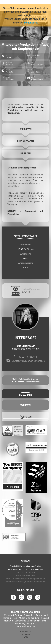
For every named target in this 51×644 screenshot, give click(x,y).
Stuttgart (31, 623)
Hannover (20, 626)
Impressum (26, 632)
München (31, 626)
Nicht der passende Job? (25, 380)
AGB (26, 637)
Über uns (25, 405)
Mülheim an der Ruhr (29, 618)
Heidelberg (20, 623)
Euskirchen (41, 615)
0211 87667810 (28, 576)
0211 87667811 (29, 357)
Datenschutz (26, 635)
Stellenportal (31, 23)
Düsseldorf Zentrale (13, 615)
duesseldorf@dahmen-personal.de (29, 579)
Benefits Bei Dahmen (25, 394)
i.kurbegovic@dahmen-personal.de (28, 361)
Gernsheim (20, 621)
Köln (15, 618)
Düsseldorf (29, 615)
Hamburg (7, 618)
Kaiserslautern (33, 621)
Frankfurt (8, 621)
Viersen (44, 618)
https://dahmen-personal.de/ (32, 582)
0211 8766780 (28, 573)
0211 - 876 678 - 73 (30, 196)
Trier (44, 621)
